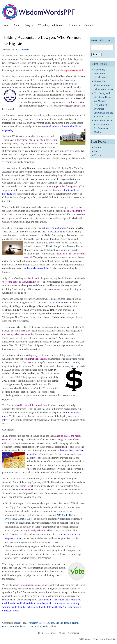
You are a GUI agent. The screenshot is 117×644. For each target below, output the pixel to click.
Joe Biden (14, 627)
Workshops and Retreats (51, 25)
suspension (12, 168)
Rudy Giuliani (50, 627)
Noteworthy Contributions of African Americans (104, 85)
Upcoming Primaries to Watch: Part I (101, 74)
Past (96, 151)
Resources (74, 25)
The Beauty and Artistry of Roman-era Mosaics (104, 97)
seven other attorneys (59, 303)
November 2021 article (68, 362)
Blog (29, 25)
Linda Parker (35, 627)
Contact (89, 25)
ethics (5, 627)
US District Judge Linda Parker (58, 246)
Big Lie (59, 623)
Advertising (73, 633)
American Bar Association (63, 80)
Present (26, 50)
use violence (59, 554)
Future (97, 147)
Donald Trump (71, 623)
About (17, 25)
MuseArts (111, 639)
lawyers (24, 627)
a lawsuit (52, 232)
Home (6, 25)
